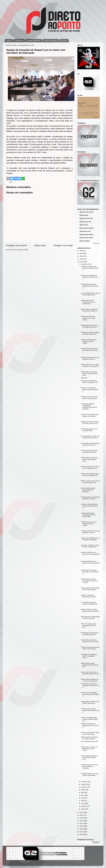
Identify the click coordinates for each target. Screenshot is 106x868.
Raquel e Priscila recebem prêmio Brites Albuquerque (90, 610)
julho (83, 793)
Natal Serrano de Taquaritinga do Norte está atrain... (90, 617)
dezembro (85, 264)
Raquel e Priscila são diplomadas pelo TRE (88, 596)
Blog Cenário (84, 215)
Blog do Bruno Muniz (87, 228)
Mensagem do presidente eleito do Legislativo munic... (89, 656)
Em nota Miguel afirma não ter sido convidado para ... (90, 294)
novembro (85, 782)
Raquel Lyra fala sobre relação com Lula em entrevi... (88, 318)
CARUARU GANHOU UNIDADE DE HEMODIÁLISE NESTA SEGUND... (89, 406)
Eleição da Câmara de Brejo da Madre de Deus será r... (90, 423)
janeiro (84, 809)
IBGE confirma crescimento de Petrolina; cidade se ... (90, 310)
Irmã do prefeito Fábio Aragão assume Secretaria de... (90, 589)
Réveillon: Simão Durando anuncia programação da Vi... (89, 506)
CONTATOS (19, 41)
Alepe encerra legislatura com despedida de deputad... (90, 539)
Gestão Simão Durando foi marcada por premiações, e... (90, 350)
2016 (81, 826)
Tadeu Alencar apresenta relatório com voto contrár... (90, 641)
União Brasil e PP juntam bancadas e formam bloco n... (90, 572)
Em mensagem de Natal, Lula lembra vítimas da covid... (90, 437)
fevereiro (84, 806)
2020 (81, 815)
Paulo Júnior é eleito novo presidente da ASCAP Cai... (90, 673)
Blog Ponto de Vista (86, 218)
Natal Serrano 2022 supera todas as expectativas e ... (90, 398)
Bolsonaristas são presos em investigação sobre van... (90, 326)
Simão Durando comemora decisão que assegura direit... (89, 459)
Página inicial (40, 245)
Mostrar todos (97, 243)
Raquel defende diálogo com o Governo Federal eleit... (90, 680)
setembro (84, 787)
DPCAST (64, 41)
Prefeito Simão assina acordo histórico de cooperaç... (90, 648)
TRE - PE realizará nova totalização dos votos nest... (89, 626)
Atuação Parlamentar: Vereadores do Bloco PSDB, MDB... (88, 515)
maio (83, 798)
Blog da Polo (84, 225)
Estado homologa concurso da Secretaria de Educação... (89, 766)
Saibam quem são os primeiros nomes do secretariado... (88, 302)
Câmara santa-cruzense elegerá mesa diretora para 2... (90, 710)
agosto (84, 790)
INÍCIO (9, 41)
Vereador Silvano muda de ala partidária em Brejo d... (90, 498)
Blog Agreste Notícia (86, 235)
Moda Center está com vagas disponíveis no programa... (90, 365)
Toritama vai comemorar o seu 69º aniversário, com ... (90, 382)
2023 (81, 259)
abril (83, 801)
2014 (81, 832)
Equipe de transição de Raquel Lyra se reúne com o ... (90, 725)
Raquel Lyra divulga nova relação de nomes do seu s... (90, 268)
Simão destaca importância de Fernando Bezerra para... (89, 758)
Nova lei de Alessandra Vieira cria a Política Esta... (90, 733)
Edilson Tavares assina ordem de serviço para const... (90, 482)
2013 (81, 834)
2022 (81, 262)
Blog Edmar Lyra (85, 231)
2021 (81, 812)
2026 (81, 251)
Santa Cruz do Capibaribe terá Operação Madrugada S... (90, 694)
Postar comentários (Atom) (20, 250)
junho (83, 795)
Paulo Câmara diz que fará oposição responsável (89, 451)
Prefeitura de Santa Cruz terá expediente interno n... (90, 358)
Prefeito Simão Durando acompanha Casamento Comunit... (89, 581)
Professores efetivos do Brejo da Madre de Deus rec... (90, 333)
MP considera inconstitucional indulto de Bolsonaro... (90, 444)
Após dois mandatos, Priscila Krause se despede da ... (90, 546)
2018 (81, 821)
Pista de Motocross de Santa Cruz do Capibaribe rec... (90, 467)
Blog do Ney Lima (86, 222)
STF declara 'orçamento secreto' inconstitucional (89, 603)
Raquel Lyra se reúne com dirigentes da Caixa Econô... (89, 749)
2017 (81, 823)
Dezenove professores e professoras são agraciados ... (90, 554)
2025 (81, 253)
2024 (81, 256)
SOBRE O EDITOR (34, 41)
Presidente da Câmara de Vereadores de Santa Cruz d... (90, 685)
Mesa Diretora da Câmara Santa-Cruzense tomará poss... (89, 374)
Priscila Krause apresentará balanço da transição (90, 415)
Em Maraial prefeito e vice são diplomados (89, 430)
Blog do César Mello (86, 238)
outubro (84, 784)
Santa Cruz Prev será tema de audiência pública (89, 738)
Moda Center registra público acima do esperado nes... (90, 475)
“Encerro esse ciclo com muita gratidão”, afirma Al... (90, 532)
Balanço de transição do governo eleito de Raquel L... (90, 389)
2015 (81, 829)
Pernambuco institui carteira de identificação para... (90, 634)
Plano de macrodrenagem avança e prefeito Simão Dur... (89, 719)
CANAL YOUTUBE (51, 41)
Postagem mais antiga (63, 245)
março (83, 803)
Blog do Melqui (85, 241)
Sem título (84, 378)
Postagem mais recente (17, 245)
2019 (81, 818)
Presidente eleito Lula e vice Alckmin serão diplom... (90, 774)
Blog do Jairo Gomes (87, 212)
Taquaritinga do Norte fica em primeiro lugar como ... (90, 702)
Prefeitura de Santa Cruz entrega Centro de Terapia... (89, 341)
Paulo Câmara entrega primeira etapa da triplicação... (88, 490)
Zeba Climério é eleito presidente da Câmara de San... (90, 665)
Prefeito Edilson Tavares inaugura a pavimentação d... (90, 286)
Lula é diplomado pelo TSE (89, 741)
